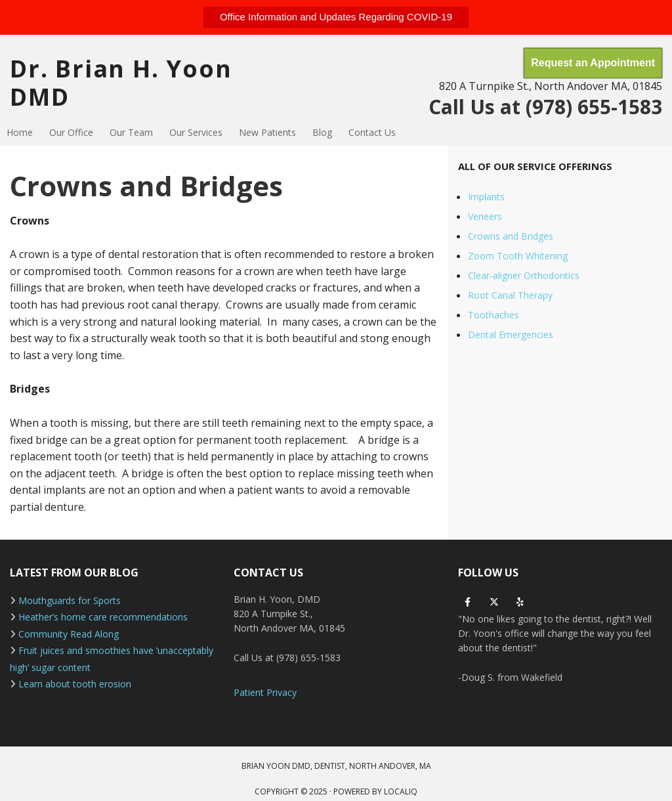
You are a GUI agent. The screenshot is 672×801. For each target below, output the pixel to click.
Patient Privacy (265, 692)
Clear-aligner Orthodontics (524, 275)
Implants (486, 197)
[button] (336, 17)
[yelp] (520, 602)
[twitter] (494, 602)
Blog (322, 132)
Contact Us (372, 132)
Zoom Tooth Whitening (518, 256)
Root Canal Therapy (510, 295)
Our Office (71, 132)
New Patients (267, 132)
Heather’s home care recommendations (103, 617)
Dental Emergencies (511, 335)
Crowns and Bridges (511, 236)
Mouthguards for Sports (70, 600)
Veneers (485, 216)
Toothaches (493, 315)
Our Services (196, 132)
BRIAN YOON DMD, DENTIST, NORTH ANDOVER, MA (336, 766)
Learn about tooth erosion (75, 684)
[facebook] (468, 602)
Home (20, 132)
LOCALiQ (401, 791)
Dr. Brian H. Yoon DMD (121, 83)
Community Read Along (69, 634)
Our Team (131, 132)
